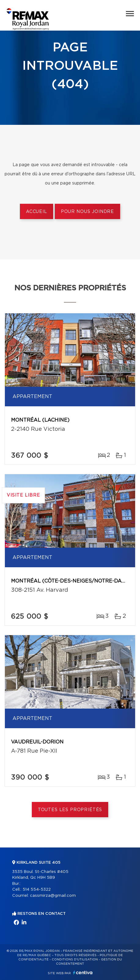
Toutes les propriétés (70, 810)
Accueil (37, 212)
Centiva (83, 973)
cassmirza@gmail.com (53, 896)
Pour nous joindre (87, 212)
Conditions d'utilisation (75, 960)
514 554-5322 (37, 890)
